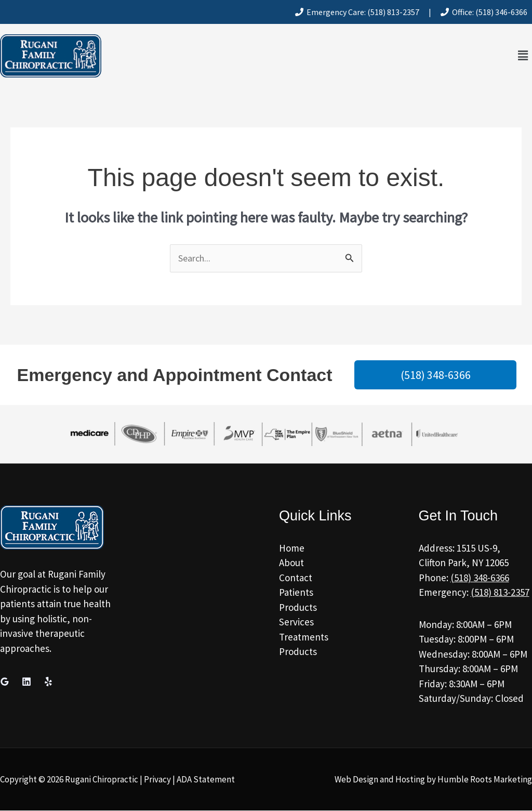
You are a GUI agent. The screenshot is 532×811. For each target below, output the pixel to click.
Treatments (304, 637)
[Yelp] (48, 682)
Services (296, 622)
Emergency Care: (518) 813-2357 (357, 12)
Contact (296, 578)
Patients (296, 593)
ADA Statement (206, 780)
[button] (523, 56)
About (291, 563)
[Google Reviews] (5, 682)
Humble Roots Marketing (485, 780)
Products (298, 608)
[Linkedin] (26, 682)
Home (292, 548)
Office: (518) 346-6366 (484, 12)
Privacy (157, 780)
